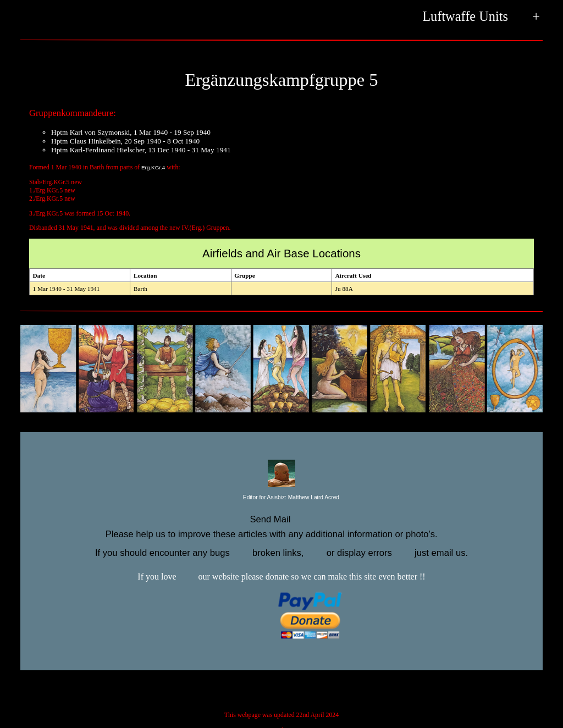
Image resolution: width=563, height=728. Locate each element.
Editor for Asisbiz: (281, 498)
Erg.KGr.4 (153, 167)
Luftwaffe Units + (481, 17)
